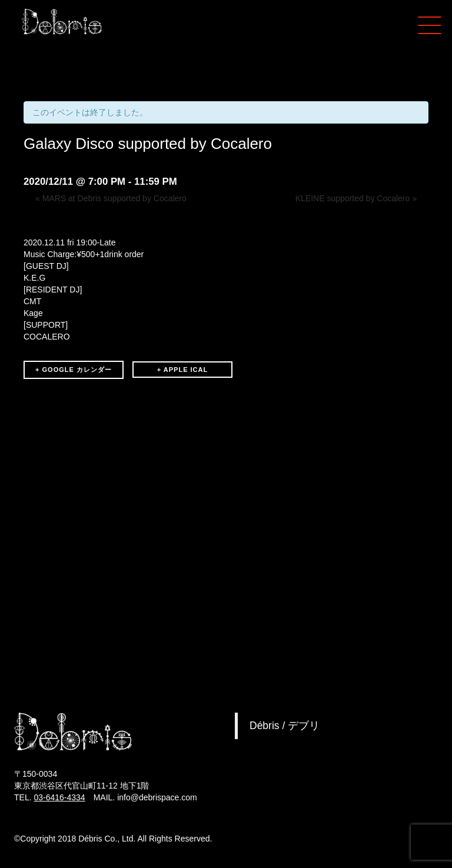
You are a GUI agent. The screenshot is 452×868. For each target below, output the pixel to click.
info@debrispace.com (157, 797)
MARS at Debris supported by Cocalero (111, 198)
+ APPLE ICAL (182, 370)
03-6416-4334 (59, 797)
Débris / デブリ (285, 726)
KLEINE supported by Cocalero (356, 198)
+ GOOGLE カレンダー (74, 370)
